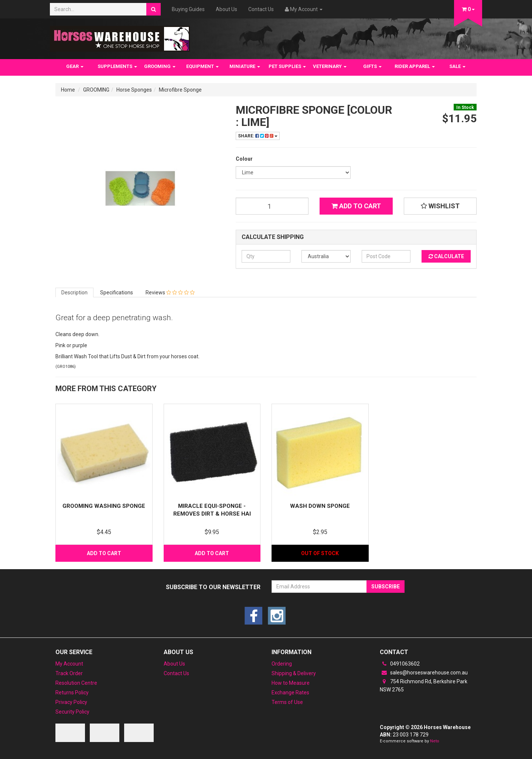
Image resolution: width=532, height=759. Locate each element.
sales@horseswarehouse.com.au (424, 673)
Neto (435, 741)
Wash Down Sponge (320, 506)
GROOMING (160, 66)
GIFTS (372, 66)
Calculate (446, 256)
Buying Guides (188, 9)
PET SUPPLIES (287, 66)
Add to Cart (356, 206)
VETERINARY (330, 66)
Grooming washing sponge (104, 506)
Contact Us (261, 9)
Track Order (69, 673)
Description (74, 293)
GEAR (75, 66)
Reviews (170, 293)
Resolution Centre (76, 683)
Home (68, 90)
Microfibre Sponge (180, 90)
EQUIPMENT (202, 66)
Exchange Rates (290, 693)
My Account (69, 664)
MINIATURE (245, 66)
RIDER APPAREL (415, 66)
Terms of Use (287, 702)
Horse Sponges (134, 90)
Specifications (117, 293)
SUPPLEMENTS (117, 66)
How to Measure (291, 683)
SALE (457, 66)
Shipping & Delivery (294, 673)
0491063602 (400, 664)
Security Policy (72, 712)
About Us (226, 9)
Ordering (282, 664)
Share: (258, 136)
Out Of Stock (320, 553)
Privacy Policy (71, 702)
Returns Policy (72, 693)
